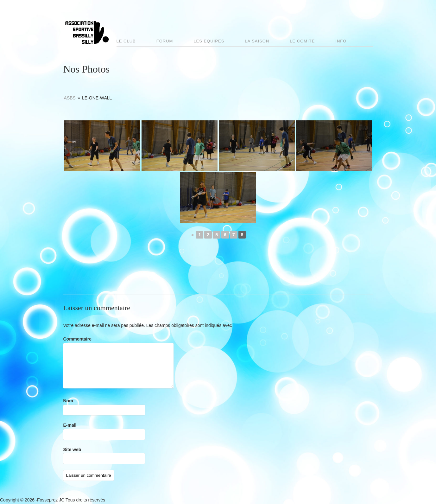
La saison (257, 41)
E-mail (70, 425)
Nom (68, 401)
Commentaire (77, 339)
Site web (72, 450)
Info (341, 41)
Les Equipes (209, 41)
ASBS (70, 98)
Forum (165, 41)
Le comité (302, 41)
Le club (126, 41)
